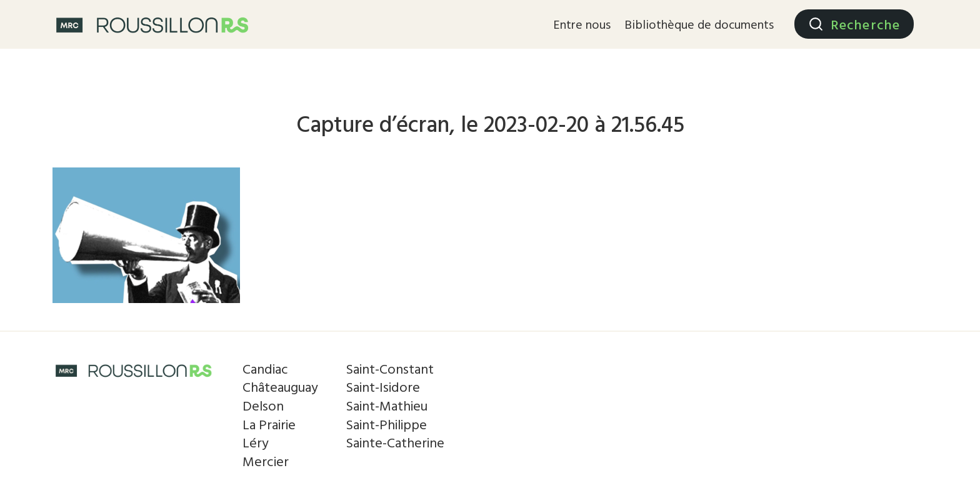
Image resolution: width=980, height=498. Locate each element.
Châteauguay (280, 386)
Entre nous (582, 24)
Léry (256, 442)
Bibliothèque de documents (699, 24)
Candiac (265, 368)
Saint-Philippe (386, 424)
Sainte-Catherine (395, 442)
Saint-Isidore (383, 386)
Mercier (266, 461)
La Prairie (269, 424)
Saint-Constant (390, 368)
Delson (263, 405)
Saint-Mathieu (387, 405)
